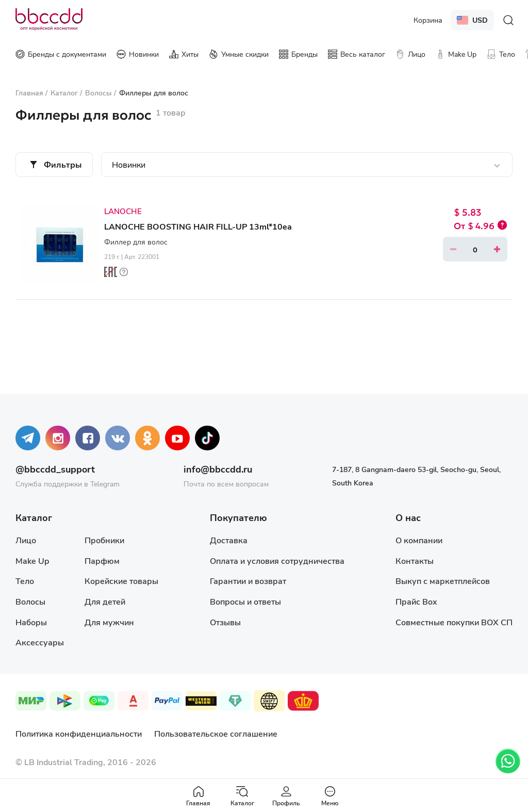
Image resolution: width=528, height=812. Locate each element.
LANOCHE (123, 211)
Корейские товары (121, 581)
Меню (330, 796)
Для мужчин (109, 622)
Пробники (104, 540)
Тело (25, 581)
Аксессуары (40, 642)
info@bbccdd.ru (218, 469)
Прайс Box (416, 601)
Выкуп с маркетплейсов (443, 581)
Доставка (229, 540)
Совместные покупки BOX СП (454, 622)
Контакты (415, 561)
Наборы (31, 622)
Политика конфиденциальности (79, 733)
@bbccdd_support (55, 469)
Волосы (30, 601)
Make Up (32, 561)
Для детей (105, 601)
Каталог (242, 796)
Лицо (26, 540)
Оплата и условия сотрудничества (277, 561)
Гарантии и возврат (248, 581)
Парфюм (102, 561)
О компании (419, 540)
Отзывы (225, 622)
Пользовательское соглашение (216, 733)
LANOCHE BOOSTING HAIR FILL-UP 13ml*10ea (198, 226)
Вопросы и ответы (245, 601)
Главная (198, 796)
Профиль (286, 796)
